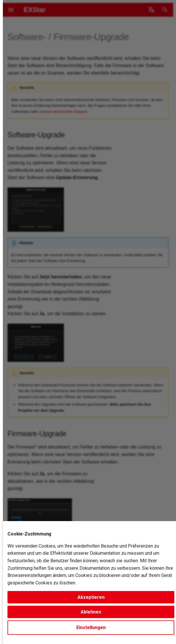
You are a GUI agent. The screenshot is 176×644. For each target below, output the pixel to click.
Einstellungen (91, 627)
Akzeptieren (91, 597)
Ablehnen (91, 612)
